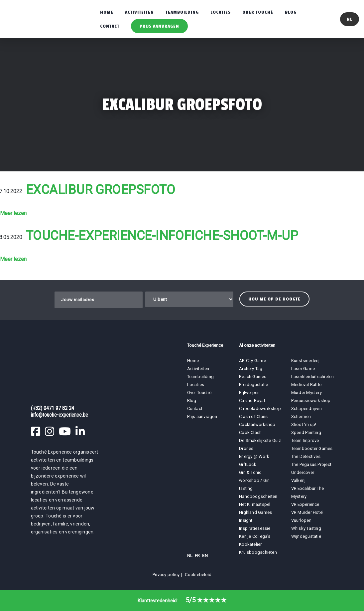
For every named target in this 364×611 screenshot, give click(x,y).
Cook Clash (250, 432)
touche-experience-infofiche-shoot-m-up (162, 236)
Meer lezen (13, 213)
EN (205, 556)
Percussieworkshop (311, 401)
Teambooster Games (312, 448)
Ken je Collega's (255, 536)
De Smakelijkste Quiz (260, 440)
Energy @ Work (254, 456)
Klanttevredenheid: (182, 601)
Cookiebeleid (198, 575)
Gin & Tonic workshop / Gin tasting (254, 480)
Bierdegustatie (253, 385)
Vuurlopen (301, 520)
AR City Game (252, 361)
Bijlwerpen (249, 393)
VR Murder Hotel (307, 512)
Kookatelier (250, 544)
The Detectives (306, 456)
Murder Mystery (306, 393)
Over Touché (258, 12)
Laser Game (303, 369)
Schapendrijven (306, 408)
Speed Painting (306, 432)
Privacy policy (166, 575)
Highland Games (255, 512)
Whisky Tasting (306, 528)
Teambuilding (182, 12)
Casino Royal (252, 401)
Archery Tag (251, 369)
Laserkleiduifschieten (313, 377)
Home (107, 12)
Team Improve (305, 440)
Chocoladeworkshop (260, 408)
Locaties (221, 12)
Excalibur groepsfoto (101, 190)
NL (190, 556)
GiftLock (248, 464)
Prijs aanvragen (159, 26)
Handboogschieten (258, 496)
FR (197, 556)
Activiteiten (139, 12)
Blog (291, 12)
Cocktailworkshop (257, 424)
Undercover (303, 472)
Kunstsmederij (305, 361)
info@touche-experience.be (60, 415)
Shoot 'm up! (304, 424)
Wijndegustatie (306, 536)
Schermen (301, 416)
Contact (110, 26)
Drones (246, 448)
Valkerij (299, 480)
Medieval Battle (306, 385)
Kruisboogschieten (258, 552)
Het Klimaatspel (255, 504)
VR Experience (306, 504)
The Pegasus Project (311, 464)
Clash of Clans (253, 416)
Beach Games (253, 377)
